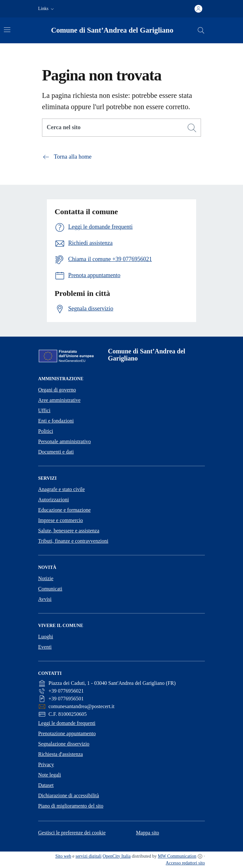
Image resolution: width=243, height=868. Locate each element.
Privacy (46, 764)
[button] (47, 9)
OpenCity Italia (117, 856)
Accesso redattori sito (185, 863)
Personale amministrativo (64, 441)
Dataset (46, 785)
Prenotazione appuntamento (67, 733)
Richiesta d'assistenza (60, 754)
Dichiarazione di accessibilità (69, 795)
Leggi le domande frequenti (67, 723)
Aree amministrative (59, 400)
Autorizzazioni (53, 500)
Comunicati (50, 589)
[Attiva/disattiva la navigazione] (7, 30)
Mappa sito (148, 833)
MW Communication (177, 856)
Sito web (63, 856)
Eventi (45, 647)
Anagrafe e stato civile (61, 489)
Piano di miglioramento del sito (71, 806)
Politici (46, 431)
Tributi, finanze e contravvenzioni (73, 541)
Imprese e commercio (61, 520)
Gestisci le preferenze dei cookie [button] (72, 833)
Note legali (50, 775)
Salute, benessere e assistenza (69, 531)
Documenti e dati (56, 452)
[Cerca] (192, 128)
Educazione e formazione (64, 510)
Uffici (44, 410)
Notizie (46, 578)
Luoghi (46, 637)
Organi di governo (57, 390)
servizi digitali (89, 856)
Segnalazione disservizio (64, 744)
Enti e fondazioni (56, 421)
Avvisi (45, 599)
